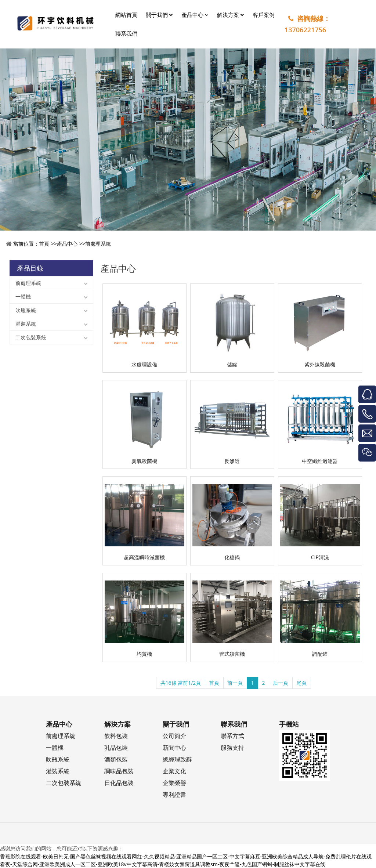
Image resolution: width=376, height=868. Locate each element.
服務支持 (232, 747)
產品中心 (195, 15)
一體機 (23, 296)
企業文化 (174, 771)
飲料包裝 (116, 736)
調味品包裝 (119, 771)
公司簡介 (174, 736)
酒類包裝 (116, 759)
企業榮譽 (174, 783)
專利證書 (174, 794)
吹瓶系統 (26, 310)
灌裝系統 (26, 324)
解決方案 (230, 15)
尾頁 (301, 683)
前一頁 (235, 683)
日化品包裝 (119, 783)
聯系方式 (232, 736)
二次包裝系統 (31, 337)
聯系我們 (126, 33)
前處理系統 (98, 244)
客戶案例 (264, 15)
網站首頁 (126, 15)
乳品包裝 (116, 747)
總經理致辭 (177, 759)
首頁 (44, 244)
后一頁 (281, 683)
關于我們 (159, 15)
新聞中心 (174, 747)
